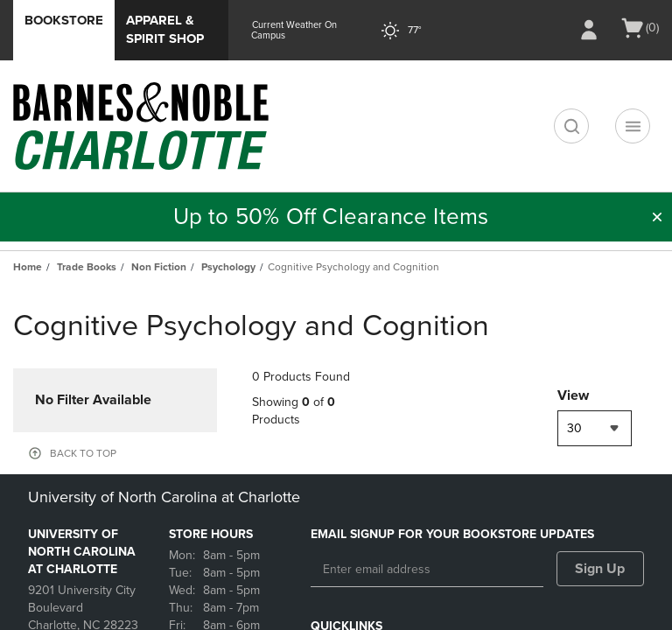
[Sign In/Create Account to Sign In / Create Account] (589, 30)
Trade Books (87, 267)
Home (28, 267)
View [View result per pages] (573, 395)
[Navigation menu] (633, 126)
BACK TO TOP (83, 453)
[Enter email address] (427, 570)
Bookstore (64, 20)
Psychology (228, 267)
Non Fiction (159, 267)
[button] (657, 217)
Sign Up (600, 569)
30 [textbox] (574, 428)
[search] (571, 126)
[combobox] (595, 428)
